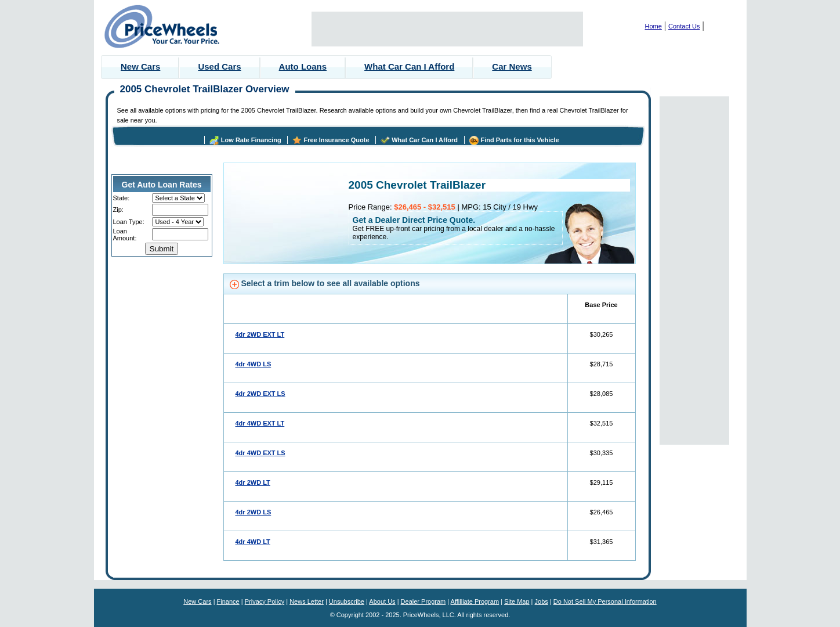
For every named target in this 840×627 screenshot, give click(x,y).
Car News (512, 66)
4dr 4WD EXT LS (260, 453)
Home (653, 26)
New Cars (140, 66)
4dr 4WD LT (253, 542)
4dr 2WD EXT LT (260, 334)
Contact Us (684, 26)
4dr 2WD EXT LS (260, 394)
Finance (228, 601)
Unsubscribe (347, 601)
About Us (382, 601)
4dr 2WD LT (253, 482)
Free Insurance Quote (336, 140)
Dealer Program (423, 601)
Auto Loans (303, 66)
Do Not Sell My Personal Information (605, 601)
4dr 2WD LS (254, 512)
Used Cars (219, 66)
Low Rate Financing (251, 140)
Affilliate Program (475, 601)
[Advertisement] (447, 29)
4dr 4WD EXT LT (260, 423)
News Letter (307, 601)
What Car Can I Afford (409, 66)
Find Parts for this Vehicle (519, 140)
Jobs (542, 601)
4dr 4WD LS (254, 364)
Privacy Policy (265, 601)
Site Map (517, 601)
